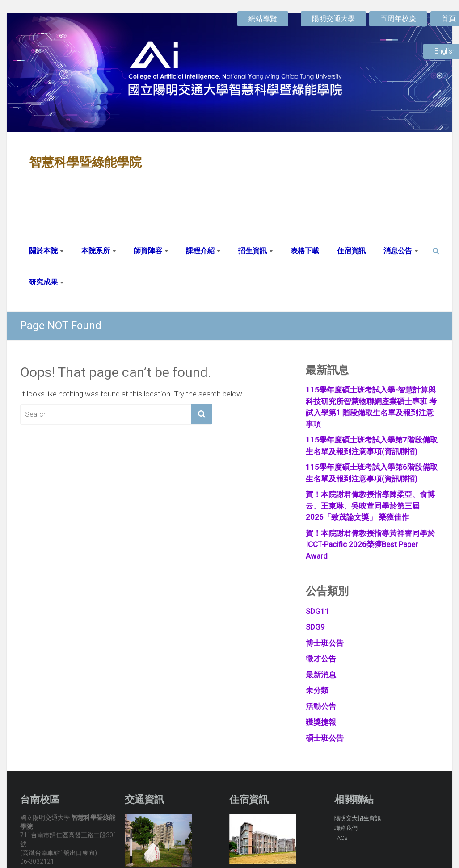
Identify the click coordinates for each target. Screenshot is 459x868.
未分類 (317, 690)
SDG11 (318, 611)
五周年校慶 (398, 19)
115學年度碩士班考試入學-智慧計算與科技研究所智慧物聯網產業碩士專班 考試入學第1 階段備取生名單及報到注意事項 (371, 407)
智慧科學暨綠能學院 (85, 162)
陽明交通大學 (333, 19)
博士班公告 (325, 643)
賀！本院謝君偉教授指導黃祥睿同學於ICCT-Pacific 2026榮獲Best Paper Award (370, 545)
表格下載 (305, 251)
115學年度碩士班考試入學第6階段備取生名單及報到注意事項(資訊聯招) (372, 473)
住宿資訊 (351, 251)
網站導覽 (263, 19)
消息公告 (398, 251)
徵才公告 (321, 659)
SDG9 (315, 627)
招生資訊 (253, 251)
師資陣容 (148, 251)
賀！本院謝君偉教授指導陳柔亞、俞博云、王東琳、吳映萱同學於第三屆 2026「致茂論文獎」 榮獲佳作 (370, 506)
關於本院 (43, 251)
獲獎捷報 (321, 722)
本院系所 (96, 251)
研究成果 (43, 282)
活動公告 (321, 706)
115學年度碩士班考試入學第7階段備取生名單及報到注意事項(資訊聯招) (372, 446)
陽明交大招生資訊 (358, 818)
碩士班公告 (325, 738)
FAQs (341, 838)
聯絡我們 (346, 828)
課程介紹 (200, 251)
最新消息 (321, 675)
